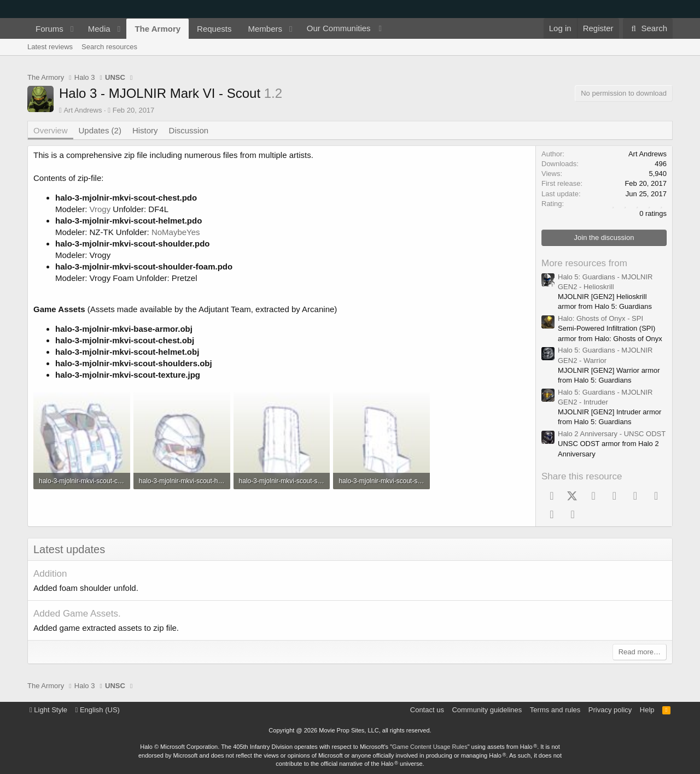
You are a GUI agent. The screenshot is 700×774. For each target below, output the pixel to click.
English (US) (98, 710)
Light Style (48, 710)
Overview (51, 130)
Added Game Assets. (77, 614)
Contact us (427, 710)
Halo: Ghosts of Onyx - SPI (600, 318)
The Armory (157, 29)
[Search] (648, 28)
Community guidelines (487, 710)
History (145, 130)
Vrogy (100, 209)
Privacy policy (610, 710)
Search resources (109, 47)
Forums (49, 29)
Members (265, 29)
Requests (214, 29)
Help (647, 710)
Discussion (189, 130)
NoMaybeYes (176, 232)
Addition (50, 574)
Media (99, 29)
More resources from (584, 263)
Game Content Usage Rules (430, 747)
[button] (72, 29)
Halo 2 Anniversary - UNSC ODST (612, 434)
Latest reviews (50, 47)
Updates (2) (100, 130)
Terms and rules (555, 710)
